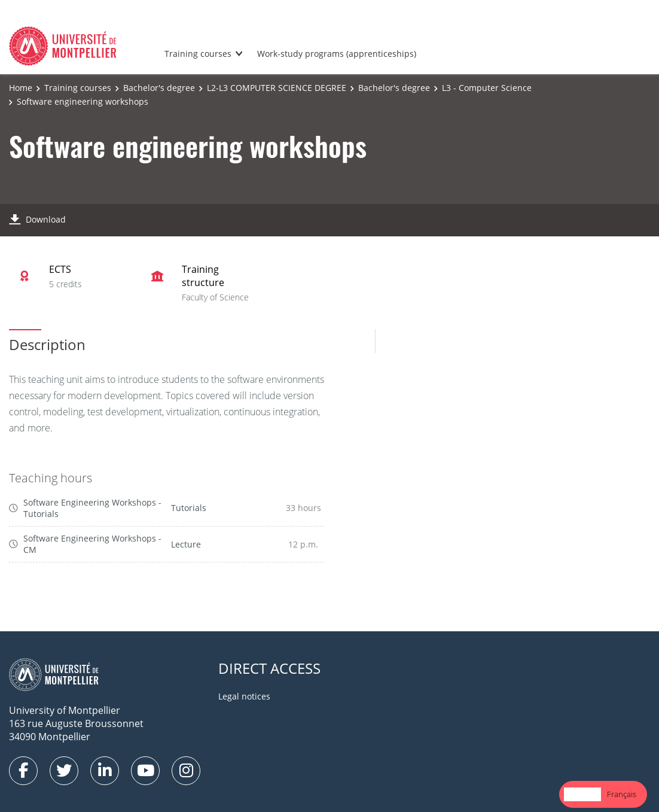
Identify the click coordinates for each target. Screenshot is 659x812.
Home (21, 88)
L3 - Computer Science (487, 88)
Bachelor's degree (159, 88)
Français (622, 794)
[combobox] (582, 794)
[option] (622, 794)
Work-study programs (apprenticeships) (337, 54)
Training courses (198, 54)
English (582, 794)
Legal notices (244, 696)
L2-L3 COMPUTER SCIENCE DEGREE (277, 88)
